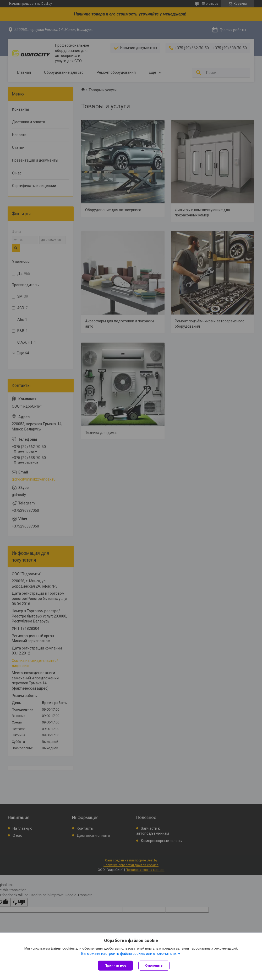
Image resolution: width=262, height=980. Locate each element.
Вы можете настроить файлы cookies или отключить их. (129, 954)
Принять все (115, 965)
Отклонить (154, 965)
